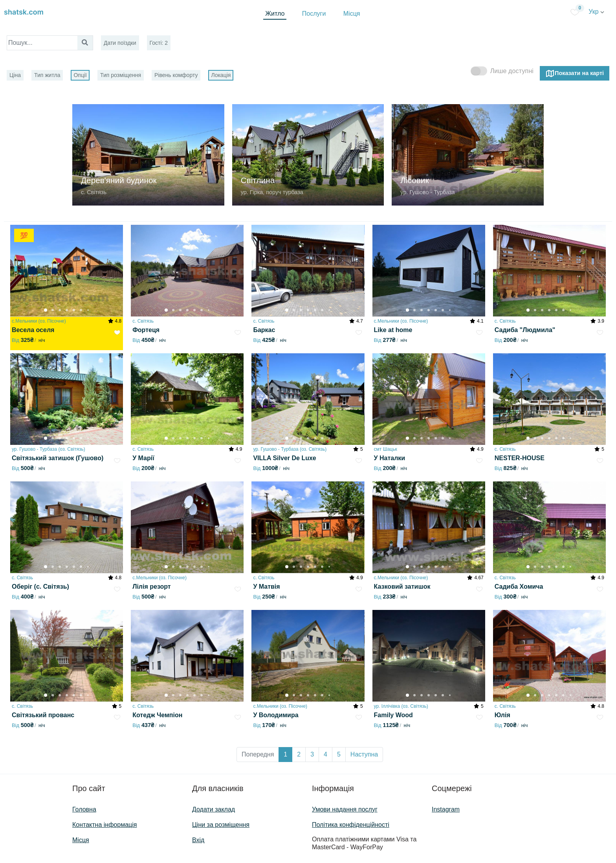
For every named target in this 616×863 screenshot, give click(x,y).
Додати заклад (214, 809)
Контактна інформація (104, 825)
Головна (84, 809)
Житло (275, 14)
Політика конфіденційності (351, 825)
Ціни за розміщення (221, 825)
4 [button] (325, 754)
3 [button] (312, 754)
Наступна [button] (364, 754)
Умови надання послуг (345, 809)
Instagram (446, 809)
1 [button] (285, 754)
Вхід (198, 840)
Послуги (314, 14)
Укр (596, 12)
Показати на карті (575, 73)
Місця (352, 14)
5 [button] (339, 754)
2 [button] (299, 754)
